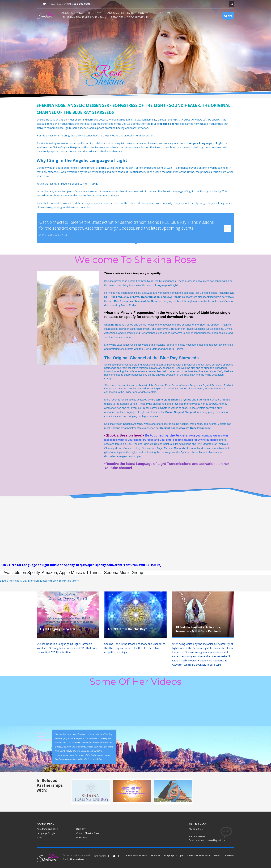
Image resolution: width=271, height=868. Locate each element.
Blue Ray (81, 829)
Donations (82, 838)
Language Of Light (46, 833)
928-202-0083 (82, 4)
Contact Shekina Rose (88, 833)
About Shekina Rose (47, 829)
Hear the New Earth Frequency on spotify (134, 273)
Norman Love (77, 859)
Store (39, 838)
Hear (192, 436)
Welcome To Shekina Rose (135, 260)
